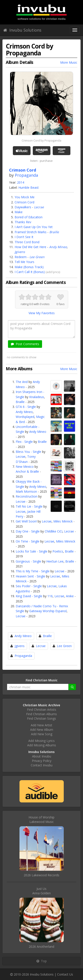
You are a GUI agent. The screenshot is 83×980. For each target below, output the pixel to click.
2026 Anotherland (41, 947)
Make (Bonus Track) (29, 267)
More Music (69, 62)
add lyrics (53, 272)
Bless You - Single (28, 452)
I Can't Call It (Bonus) (30, 272)
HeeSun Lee (55, 561)
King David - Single (29, 596)
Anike (70, 596)
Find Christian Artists (42, 710)
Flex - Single (24, 442)
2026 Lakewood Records (41, 875)
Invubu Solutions (22, 30)
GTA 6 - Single (26, 407)
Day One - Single (28, 531)
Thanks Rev (23, 222)
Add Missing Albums (42, 745)
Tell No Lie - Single (29, 506)
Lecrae (39, 207)
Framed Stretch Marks (31, 232)
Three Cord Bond (27, 242)
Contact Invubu (42, 765)
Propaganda (26, 175)
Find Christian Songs (41, 718)
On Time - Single (28, 541)
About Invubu (42, 756)
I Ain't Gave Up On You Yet (34, 227)
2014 (21, 182)
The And (22, 382)
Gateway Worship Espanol (48, 611)
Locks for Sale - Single (32, 551)
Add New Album (42, 730)
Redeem (21, 257)
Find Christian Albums (41, 714)
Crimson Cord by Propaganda (41, 140)
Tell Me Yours (24, 262)
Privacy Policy (42, 761)
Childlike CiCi (54, 531)
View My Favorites (42, 313)
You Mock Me (25, 197)
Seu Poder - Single (29, 586)
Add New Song (42, 734)
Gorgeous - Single (28, 561)
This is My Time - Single (33, 571)
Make (19, 212)
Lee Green (37, 257)
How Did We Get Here (30, 247)
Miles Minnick (63, 521)
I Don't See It (24, 237)
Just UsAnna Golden (41, 891)
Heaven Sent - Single (30, 576)
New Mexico (25, 467)
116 (50, 596)
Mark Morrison (26, 491)
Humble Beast (29, 187)
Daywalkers (23, 207)
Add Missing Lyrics (41, 741)
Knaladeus (37, 397)
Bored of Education (29, 217)
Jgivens (20, 252)
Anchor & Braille (27, 471)
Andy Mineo (58, 247)
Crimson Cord (24, 202)
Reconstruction (27, 496)
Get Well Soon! (26, 521)
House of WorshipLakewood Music (41, 819)
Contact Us (65, 974)
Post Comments (25, 344)
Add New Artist (41, 725)
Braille (54, 232)
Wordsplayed (25, 417)
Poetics (58, 551)
